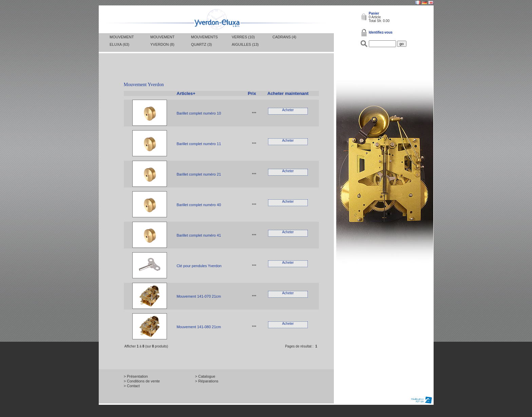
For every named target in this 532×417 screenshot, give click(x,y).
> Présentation (136, 376)
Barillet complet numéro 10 (199, 113)
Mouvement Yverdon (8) (162, 41)
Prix (252, 93)
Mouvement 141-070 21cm (199, 296)
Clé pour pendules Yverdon (199, 266)
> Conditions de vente (142, 381)
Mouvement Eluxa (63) (122, 41)
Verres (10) (243, 37)
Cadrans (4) (284, 37)
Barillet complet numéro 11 (199, 144)
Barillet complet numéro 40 (199, 205)
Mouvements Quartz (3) (204, 41)
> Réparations (207, 381)
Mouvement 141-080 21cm (199, 327)
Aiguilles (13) (245, 44)
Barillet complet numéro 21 (199, 174)
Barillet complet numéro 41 (199, 235)
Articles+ (186, 93)
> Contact (132, 386)
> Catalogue (205, 376)
